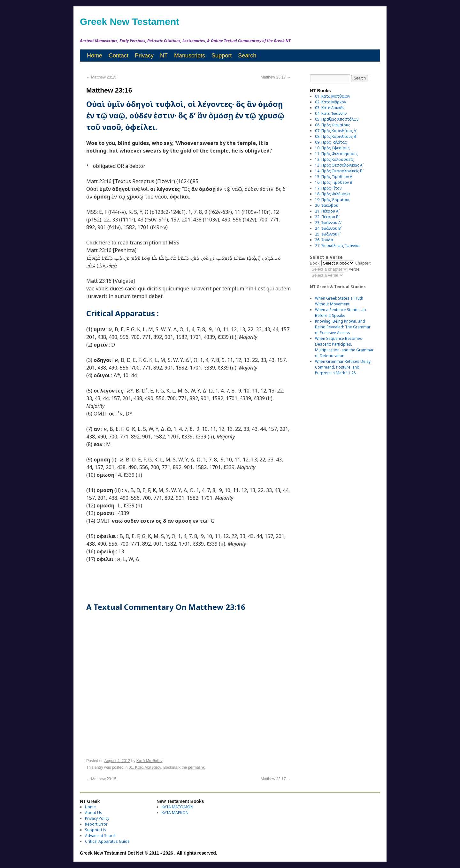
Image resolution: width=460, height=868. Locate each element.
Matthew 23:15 (101, 77)
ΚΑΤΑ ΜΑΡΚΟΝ (175, 813)
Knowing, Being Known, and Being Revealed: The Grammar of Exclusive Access (343, 327)
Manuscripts (190, 56)
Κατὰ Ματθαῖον (149, 761)
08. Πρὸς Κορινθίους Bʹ (336, 136)
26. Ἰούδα (324, 240)
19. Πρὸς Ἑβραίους (333, 200)
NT (164, 56)
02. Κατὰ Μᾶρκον (330, 102)
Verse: (355, 269)
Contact (119, 56)
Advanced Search (101, 836)
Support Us (96, 830)
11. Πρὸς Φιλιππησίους (336, 154)
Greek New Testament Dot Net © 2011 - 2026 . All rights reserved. (149, 853)
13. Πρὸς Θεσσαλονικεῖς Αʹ (339, 165)
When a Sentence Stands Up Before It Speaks (341, 313)
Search (247, 56)
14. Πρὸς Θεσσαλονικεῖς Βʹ (339, 171)
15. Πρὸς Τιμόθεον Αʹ (334, 177)
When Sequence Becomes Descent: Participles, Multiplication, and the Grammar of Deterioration (344, 347)
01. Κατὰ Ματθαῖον (145, 767)
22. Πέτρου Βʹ (327, 217)
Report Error (96, 824)
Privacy (144, 56)
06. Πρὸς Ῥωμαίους (333, 125)
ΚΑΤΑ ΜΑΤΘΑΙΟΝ (177, 807)
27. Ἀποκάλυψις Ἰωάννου (338, 246)
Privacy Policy (97, 818)
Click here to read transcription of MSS (133, 243)
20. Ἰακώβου (327, 205)
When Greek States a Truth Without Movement (339, 301)
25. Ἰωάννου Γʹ (328, 234)
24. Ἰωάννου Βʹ (328, 228)
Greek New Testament (130, 22)
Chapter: (363, 263)
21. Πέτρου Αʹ (327, 211)
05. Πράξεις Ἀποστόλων (337, 119)
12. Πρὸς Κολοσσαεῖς (334, 159)
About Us (94, 813)
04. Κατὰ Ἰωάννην (331, 113)
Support (222, 56)
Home (95, 56)
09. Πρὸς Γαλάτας (331, 142)
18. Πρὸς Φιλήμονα (332, 194)
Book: (315, 263)
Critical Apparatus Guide (107, 841)
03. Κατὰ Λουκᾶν (330, 108)
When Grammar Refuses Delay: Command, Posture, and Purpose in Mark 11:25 (343, 367)
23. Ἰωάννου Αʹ (328, 223)
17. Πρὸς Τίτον (328, 188)
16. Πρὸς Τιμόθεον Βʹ (334, 182)
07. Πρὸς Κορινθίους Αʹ (336, 131)
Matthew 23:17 (276, 77)
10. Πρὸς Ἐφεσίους (332, 148)
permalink (196, 767)
